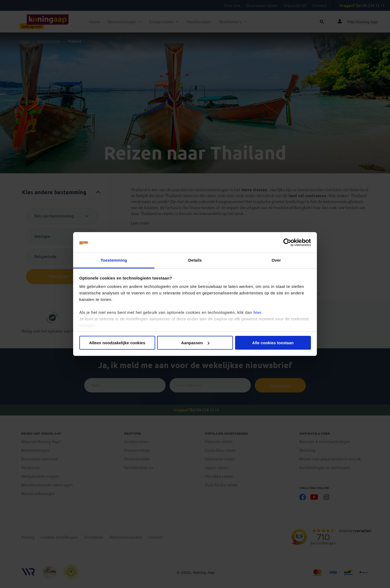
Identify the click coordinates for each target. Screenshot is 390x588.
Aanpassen (195, 343)
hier (258, 312)
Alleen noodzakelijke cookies (117, 343)
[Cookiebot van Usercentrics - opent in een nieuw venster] (287, 242)
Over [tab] (276, 260)
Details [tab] (195, 260)
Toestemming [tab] (114, 260)
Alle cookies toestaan (273, 343)
